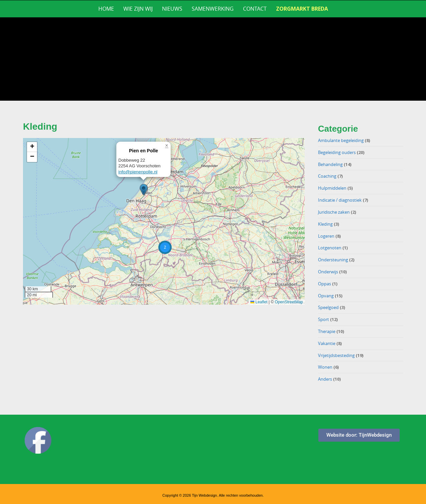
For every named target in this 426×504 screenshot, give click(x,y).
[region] (213, 59)
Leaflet (259, 302)
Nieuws (172, 9)
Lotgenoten (330, 248)
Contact (255, 9)
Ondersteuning (333, 260)
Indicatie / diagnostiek (340, 200)
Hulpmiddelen (332, 188)
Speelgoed (328, 307)
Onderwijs (328, 272)
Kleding (325, 224)
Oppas (324, 284)
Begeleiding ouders (337, 152)
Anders (325, 379)
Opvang (326, 296)
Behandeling (330, 164)
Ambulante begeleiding (341, 140)
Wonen (325, 367)
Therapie (327, 331)
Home (106, 9)
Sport (323, 319)
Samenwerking (213, 9)
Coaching (327, 176)
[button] (144, 190)
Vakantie (327, 343)
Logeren (326, 236)
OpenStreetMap (289, 302)
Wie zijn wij (138, 9)
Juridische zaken (334, 212)
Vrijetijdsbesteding (336, 355)
